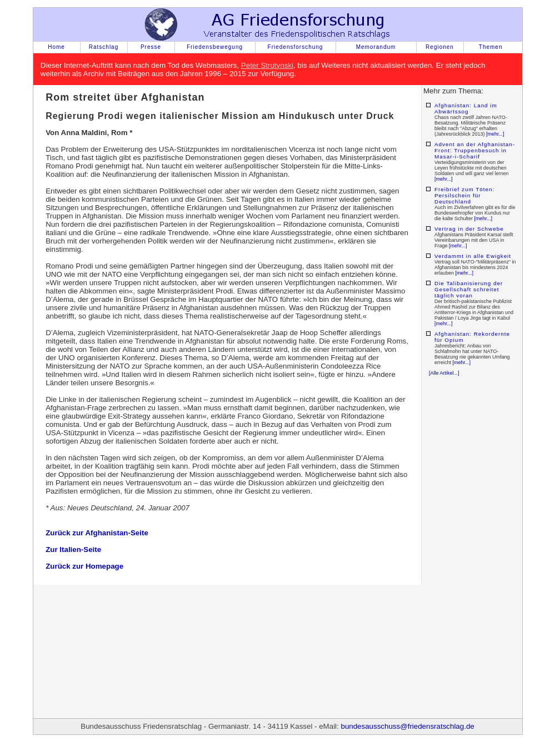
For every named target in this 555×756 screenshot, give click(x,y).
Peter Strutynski (267, 65)
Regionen (440, 47)
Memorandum (376, 47)
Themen (491, 47)
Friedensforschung (296, 47)
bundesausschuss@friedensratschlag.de (407, 726)
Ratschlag (104, 47)
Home (56, 47)
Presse (151, 47)
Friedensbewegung (215, 47)
